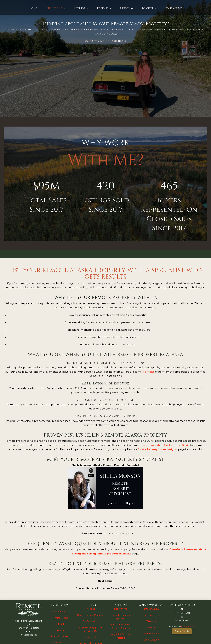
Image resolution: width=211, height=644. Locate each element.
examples (148, 372)
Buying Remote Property (90, 615)
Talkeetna (151, 621)
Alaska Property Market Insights (158, 449)
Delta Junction (151, 640)
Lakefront (60, 630)
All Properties (60, 612)
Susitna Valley (151, 615)
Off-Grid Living (90, 621)
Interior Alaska (60, 643)
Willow (151, 627)
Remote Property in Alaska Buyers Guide (164, 445)
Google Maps (188, 627)
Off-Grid (60, 624)
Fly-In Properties (60, 636)
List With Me (121, 609)
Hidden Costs (90, 637)
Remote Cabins (60, 618)
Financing (90, 609)
